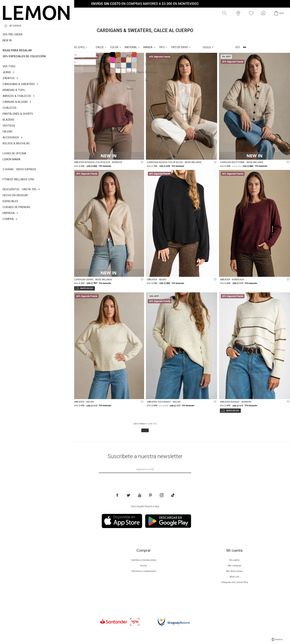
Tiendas (53, 588)
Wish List (234, 577)
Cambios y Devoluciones (144, 560)
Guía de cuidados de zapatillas (53, 582)
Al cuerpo (31, 39)
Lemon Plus (53, 571)
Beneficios (53, 566)
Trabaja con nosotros (53, 599)
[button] (225, 13)
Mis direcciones (234, 571)
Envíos (144, 566)
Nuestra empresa (53, 560)
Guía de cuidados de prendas (53, 577)
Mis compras (235, 566)
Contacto (53, 593)
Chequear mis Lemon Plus (235, 582)
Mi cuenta (234, 560)
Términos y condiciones (144, 571)
